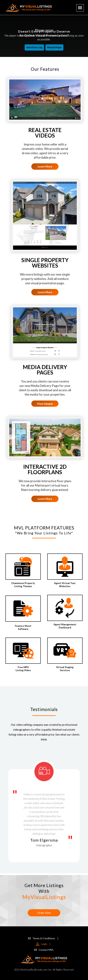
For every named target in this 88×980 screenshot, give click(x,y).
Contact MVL (44, 950)
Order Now (44, 913)
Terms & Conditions (43, 938)
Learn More (45, 166)
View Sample (45, 404)
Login (43, 944)
